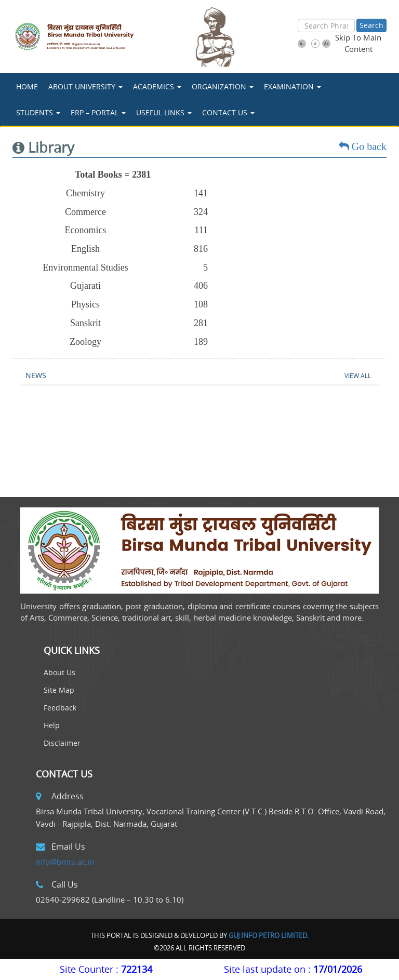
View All (358, 375)
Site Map (59, 690)
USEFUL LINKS (164, 112)
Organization (223, 86)
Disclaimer (62, 743)
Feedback (60, 708)
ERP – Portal (98, 112)
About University (85, 86)
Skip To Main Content (358, 43)
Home (27, 86)
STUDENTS (38, 112)
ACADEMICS (157, 86)
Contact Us (228, 112)
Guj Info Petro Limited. (269, 935)
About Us (59, 672)
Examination (292, 86)
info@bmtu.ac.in (65, 862)
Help (52, 725)
